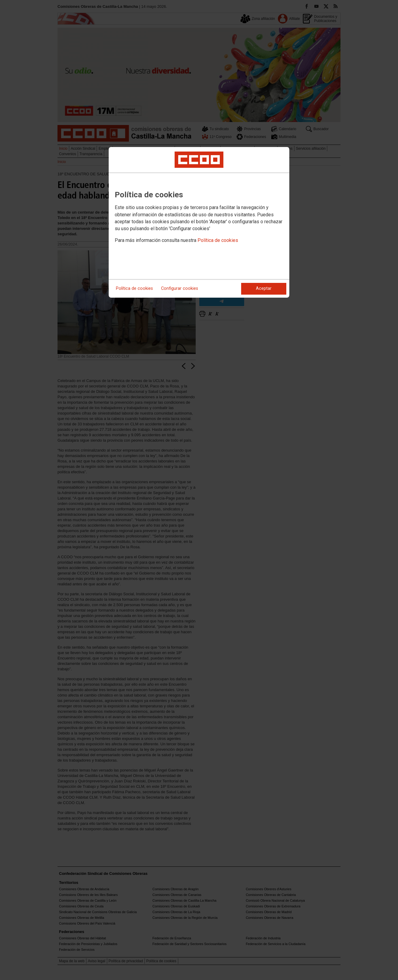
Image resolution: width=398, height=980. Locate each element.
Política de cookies (218, 240)
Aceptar (264, 288)
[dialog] (199, 222)
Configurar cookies (180, 288)
